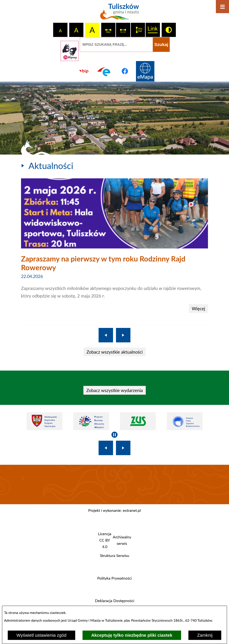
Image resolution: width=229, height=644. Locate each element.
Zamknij (205, 635)
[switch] (108, 30)
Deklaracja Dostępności (115, 601)
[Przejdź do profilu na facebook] (125, 71)
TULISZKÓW (114, 484)
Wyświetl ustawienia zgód (41, 635)
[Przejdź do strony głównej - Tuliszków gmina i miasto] (115, 13)
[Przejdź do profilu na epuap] (104, 71)
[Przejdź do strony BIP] (84, 71)
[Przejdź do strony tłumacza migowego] (70, 51)
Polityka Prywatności (114, 578)
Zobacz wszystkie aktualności (115, 352)
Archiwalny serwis (122, 540)
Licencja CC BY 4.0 (105, 540)
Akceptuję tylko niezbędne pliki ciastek (132, 635)
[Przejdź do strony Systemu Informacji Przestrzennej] (145, 71)
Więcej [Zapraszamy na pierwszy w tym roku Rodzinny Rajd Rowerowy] (198, 308)
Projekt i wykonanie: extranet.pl (114, 510)
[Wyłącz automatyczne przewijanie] (114, 435)
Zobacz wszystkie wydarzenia (115, 390)
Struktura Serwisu (115, 555)
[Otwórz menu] (222, 7)
